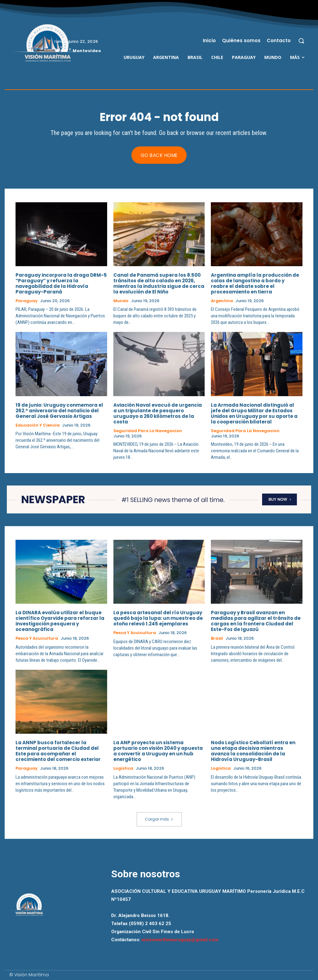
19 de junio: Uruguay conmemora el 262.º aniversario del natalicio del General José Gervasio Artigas (59, 411)
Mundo (121, 301)
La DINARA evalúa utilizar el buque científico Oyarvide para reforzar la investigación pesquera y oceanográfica (60, 621)
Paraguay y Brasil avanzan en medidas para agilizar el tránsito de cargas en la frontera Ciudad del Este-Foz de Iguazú (256, 621)
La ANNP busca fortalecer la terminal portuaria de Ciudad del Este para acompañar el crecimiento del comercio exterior (58, 751)
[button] (301, 41)
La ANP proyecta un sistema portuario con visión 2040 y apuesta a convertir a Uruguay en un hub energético (158, 751)
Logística (123, 769)
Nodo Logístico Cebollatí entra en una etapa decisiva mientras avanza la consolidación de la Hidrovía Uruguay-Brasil (253, 751)
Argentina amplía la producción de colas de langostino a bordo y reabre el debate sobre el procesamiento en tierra (255, 283)
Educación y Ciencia (38, 425)
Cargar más (159, 819)
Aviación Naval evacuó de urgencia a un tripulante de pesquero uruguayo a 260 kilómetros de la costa (158, 413)
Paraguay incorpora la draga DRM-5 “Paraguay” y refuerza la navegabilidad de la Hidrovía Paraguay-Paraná (61, 283)
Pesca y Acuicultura (37, 639)
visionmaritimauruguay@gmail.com (180, 940)
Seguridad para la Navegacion (148, 431)
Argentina (222, 301)
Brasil (217, 639)
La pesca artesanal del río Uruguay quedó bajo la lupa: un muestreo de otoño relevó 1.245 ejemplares (158, 618)
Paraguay (27, 301)
